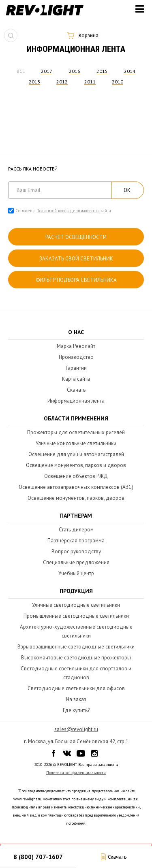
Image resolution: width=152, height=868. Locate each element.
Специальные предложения (76, 562)
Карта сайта (76, 379)
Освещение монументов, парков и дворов (76, 465)
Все (21, 71)
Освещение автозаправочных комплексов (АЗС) (76, 487)
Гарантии (76, 368)
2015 (102, 71)
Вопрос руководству (76, 551)
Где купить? (76, 710)
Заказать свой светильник (76, 259)
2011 (90, 82)
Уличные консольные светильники (76, 443)
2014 (130, 71)
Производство (76, 357)
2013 (34, 82)
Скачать (76, 390)
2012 (62, 82)
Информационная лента (76, 401)
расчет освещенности (76, 237)
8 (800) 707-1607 (38, 857)
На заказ (76, 699)
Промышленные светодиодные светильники (76, 616)
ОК (127, 190)
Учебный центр (76, 573)
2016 (75, 71)
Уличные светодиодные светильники (76, 605)
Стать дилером (76, 530)
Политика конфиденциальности (76, 773)
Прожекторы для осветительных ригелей (76, 432)
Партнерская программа (76, 541)
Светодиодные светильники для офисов (76, 688)
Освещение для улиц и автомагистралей (76, 454)
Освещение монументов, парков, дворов (76, 498)
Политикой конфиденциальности (68, 211)
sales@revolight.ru (76, 729)
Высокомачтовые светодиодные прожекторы (76, 658)
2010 (118, 82)
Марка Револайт (76, 346)
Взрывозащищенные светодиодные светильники (76, 647)
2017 (47, 71)
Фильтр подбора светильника (76, 280)
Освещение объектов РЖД (76, 476)
